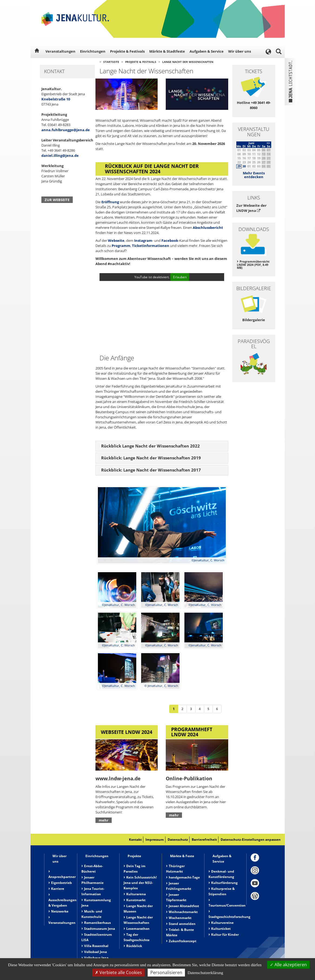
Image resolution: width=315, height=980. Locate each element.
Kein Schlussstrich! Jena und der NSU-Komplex (140, 883)
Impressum (155, 840)
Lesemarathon (138, 929)
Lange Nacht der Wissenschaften (188, 62)
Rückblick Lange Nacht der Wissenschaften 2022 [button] (150, 446)
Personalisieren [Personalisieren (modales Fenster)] (166, 972)
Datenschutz (178, 840)
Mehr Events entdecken (254, 175)
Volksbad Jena (95, 952)
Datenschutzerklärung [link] (205, 973)
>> (268, 143)
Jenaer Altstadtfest (184, 906)
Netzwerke (60, 911)
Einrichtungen (93, 51)
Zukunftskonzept (183, 941)
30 (244, 166)
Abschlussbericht (208, 228)
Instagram (143, 240)
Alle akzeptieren (288, 965)
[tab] (162, 446)
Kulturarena (136, 894)
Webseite (116, 240)
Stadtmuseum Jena (100, 929)
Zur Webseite (57, 200)
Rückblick (134, 946)
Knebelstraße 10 (56, 99)
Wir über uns (240, 51)
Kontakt (135, 840)
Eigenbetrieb (62, 883)
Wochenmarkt (180, 918)
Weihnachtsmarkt (183, 912)
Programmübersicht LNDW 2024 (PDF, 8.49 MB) (253, 265)
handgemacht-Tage (184, 877)
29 (239, 166)
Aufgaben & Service (207, 51)
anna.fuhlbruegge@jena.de (66, 130)
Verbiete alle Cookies (118, 972)
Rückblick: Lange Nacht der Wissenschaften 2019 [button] (151, 458)
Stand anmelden (182, 924)
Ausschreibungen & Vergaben (62, 903)
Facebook (170, 240)
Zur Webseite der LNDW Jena (251, 208)
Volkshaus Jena (96, 958)
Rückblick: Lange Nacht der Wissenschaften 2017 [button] (151, 470)
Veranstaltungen (60, 51)
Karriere (58, 889)
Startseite (111, 62)
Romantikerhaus (97, 923)
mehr (104, 820)
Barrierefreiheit (204, 840)
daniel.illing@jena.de (60, 155)
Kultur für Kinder (225, 935)
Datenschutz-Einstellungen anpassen (251, 840)
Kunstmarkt (136, 900)
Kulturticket (221, 929)
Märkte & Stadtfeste (167, 51)
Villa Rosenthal (96, 946)
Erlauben (180, 277)
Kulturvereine (222, 923)
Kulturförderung (224, 883)
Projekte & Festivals (127, 51)
